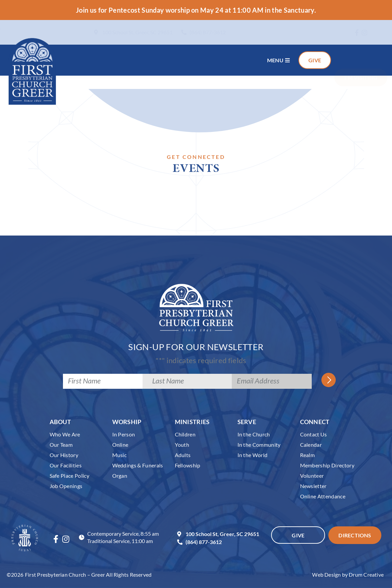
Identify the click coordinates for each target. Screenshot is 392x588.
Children (185, 434)
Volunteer (312, 476)
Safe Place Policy (70, 476)
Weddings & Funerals (138, 465)
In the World (253, 455)
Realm (308, 455)
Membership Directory (327, 465)
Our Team (61, 445)
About (60, 422)
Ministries (192, 422)
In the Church (254, 434)
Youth (182, 445)
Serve (247, 422)
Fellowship (188, 465)
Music (120, 455)
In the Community (259, 445)
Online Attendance (323, 496)
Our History (64, 455)
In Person (124, 434)
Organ (120, 476)
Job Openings (66, 486)
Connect (315, 422)
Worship (127, 422)
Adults (183, 455)
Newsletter (313, 486)
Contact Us (314, 434)
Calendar (311, 445)
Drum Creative (366, 575)
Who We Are (65, 434)
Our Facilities (66, 465)
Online (120, 445)
